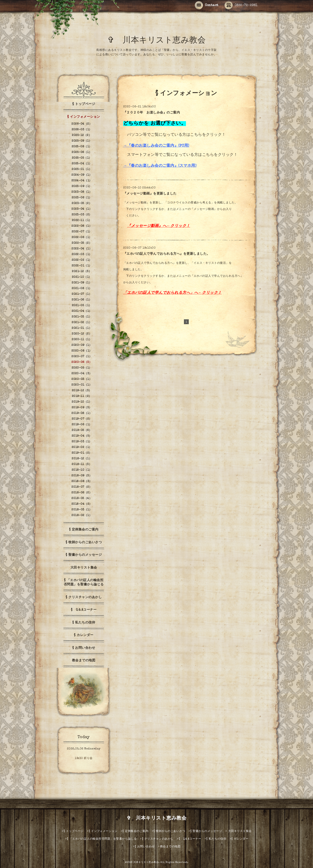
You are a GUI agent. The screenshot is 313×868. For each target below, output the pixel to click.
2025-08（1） (82, 147)
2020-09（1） (82, 345)
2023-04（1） (82, 209)
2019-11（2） (82, 396)
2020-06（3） (82, 362)
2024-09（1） (82, 175)
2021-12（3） (82, 272)
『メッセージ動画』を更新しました (150, 194)
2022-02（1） (82, 260)
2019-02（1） (82, 447)
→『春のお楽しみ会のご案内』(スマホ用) (160, 166)
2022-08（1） (82, 226)
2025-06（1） (82, 152)
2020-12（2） (82, 334)
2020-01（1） (82, 385)
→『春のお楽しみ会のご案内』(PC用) (156, 146)
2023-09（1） (82, 186)
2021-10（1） (82, 277)
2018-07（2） (82, 487)
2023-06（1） (82, 198)
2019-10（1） (82, 402)
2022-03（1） (82, 254)
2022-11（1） (82, 220)
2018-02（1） (82, 515)
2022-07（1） (82, 232)
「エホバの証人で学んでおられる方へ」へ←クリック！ (172, 293)
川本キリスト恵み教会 (146, 863)
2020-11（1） (82, 340)
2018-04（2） (82, 504)
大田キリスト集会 (84, 568)
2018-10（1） (82, 470)
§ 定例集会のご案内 (84, 530)
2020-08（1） (82, 351)
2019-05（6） (82, 430)
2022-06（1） (82, 237)
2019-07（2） (82, 419)
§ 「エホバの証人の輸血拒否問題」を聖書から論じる (84, 583)
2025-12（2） (82, 135)
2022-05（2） (82, 243)
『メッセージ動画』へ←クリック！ (159, 226)
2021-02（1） (82, 323)
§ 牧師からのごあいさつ (84, 543)
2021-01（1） (82, 328)
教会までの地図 (84, 661)
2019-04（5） (82, 436)
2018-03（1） (82, 510)
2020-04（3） (82, 374)
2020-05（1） (82, 368)
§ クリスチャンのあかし (84, 598)
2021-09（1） (82, 283)
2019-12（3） (82, 391)
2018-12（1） (82, 459)
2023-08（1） (82, 192)
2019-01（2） (82, 453)
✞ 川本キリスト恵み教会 (161, 41)
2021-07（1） (82, 294)
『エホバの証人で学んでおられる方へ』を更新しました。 (167, 254)
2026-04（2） (82, 124)
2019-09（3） (82, 408)
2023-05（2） (82, 203)
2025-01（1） (82, 169)
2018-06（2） (82, 493)
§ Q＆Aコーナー (84, 610)
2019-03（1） (82, 442)
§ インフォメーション (84, 117)
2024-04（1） (82, 181)
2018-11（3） (82, 464)
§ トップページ (84, 104)
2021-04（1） (82, 311)
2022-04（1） (82, 249)
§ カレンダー (84, 635)
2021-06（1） (82, 300)
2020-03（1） (82, 379)
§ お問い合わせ (84, 648)
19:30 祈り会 (84, 758)
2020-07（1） (82, 357)
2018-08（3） (82, 481)
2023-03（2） (82, 215)
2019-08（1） (82, 413)
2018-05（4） (82, 498)
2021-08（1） (82, 289)
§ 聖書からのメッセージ (84, 555)
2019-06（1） (82, 425)
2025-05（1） (82, 158)
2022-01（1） (82, 266)
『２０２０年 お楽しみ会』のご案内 (152, 113)
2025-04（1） (82, 164)
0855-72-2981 (241, 5)
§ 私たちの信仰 (84, 623)
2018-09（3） (82, 476)
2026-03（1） (82, 130)
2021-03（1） (82, 317)
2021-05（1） (82, 306)
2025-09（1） (82, 141)
